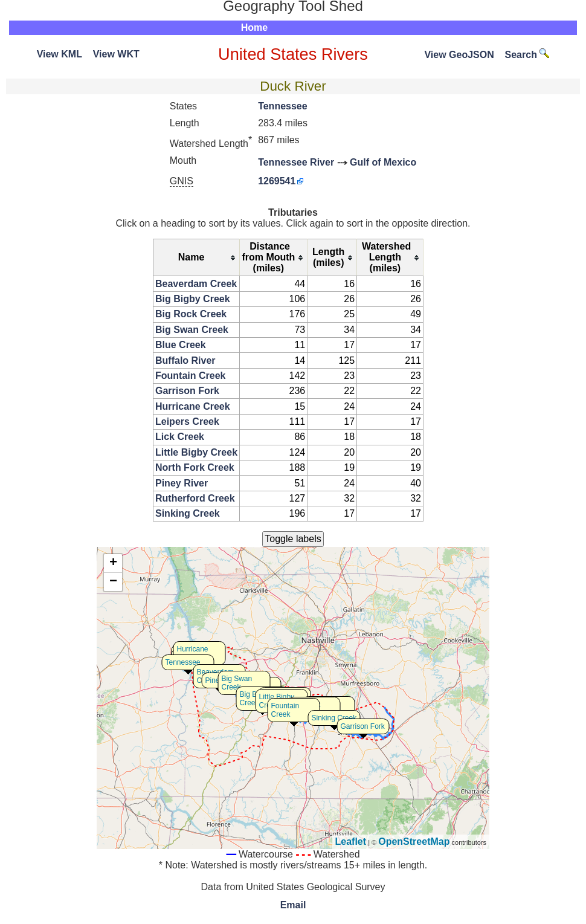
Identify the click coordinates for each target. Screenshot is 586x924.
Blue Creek (181, 345)
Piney (214, 680)
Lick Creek (180, 437)
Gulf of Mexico (383, 162)
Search (527, 55)
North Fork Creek (195, 467)
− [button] (113, 582)
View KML (60, 54)
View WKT (116, 54)
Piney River (182, 483)
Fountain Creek (190, 376)
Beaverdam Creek (196, 284)
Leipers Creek (187, 422)
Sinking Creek (188, 513)
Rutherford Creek (195, 498)
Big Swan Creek (192, 330)
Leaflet (351, 842)
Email (293, 905)
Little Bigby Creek (196, 452)
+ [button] (113, 563)
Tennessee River (296, 162)
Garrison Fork (187, 391)
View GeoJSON (459, 55)
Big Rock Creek (191, 314)
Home (254, 27)
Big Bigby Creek (193, 299)
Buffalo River (185, 360)
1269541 (277, 181)
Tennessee (283, 106)
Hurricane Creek (193, 406)
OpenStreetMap (414, 842)
